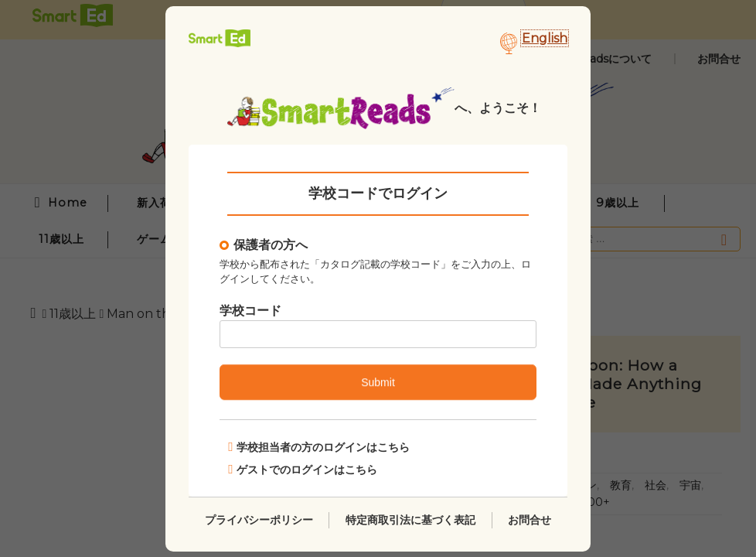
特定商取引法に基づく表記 (410, 519)
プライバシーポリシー (259, 519)
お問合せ (530, 519)
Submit (378, 382)
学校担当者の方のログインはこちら (319, 447)
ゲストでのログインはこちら (303, 468)
